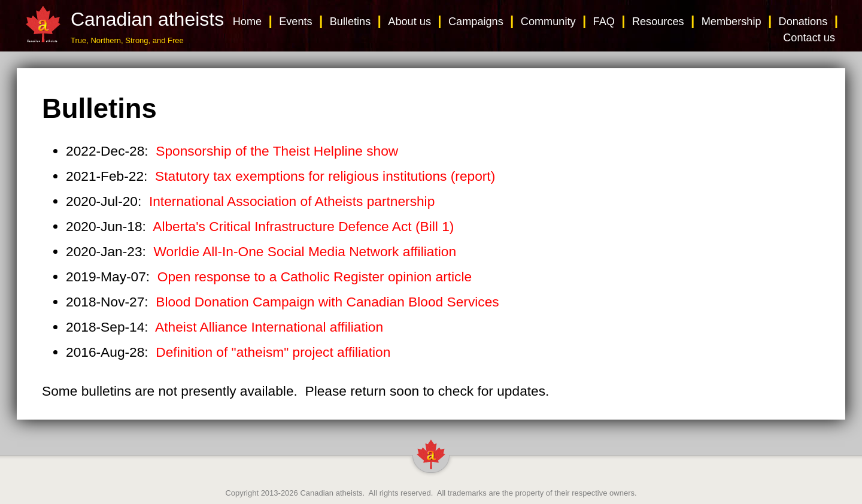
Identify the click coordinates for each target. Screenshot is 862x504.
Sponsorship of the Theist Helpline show (277, 151)
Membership (732, 22)
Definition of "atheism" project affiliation (273, 352)
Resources (658, 22)
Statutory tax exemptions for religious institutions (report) (325, 176)
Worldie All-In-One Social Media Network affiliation (305, 251)
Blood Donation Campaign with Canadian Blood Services (327, 302)
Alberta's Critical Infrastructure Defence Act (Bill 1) (303, 226)
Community (548, 22)
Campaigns (476, 22)
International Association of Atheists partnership (292, 201)
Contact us (809, 38)
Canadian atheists (331, 493)
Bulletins (350, 22)
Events (296, 22)
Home (247, 22)
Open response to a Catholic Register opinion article (315, 277)
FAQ (604, 22)
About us (409, 22)
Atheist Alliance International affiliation (269, 327)
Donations (803, 22)
